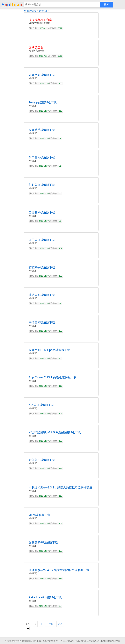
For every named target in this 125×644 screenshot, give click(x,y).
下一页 (50, 624)
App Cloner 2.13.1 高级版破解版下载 (53, 377)
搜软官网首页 (30, 11)
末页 (60, 624)
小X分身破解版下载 (41, 405)
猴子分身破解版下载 (42, 240)
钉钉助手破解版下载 (42, 267)
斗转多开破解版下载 (42, 295)
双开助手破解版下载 (42, 130)
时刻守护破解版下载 (42, 460)
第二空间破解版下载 (42, 157)
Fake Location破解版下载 (45, 597)
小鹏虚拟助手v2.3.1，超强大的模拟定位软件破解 (60, 487)
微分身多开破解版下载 (43, 543)
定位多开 (43, 11)
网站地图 (116, 641)
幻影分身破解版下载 (42, 185)
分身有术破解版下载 (42, 212)
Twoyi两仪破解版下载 (43, 102)
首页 (28, 624)
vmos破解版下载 (39, 515)
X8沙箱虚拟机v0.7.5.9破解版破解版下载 (55, 432)
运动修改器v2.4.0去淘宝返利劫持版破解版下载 (59, 570)
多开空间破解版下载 (42, 75)
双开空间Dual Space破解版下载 (49, 350)
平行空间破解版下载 (42, 322)
